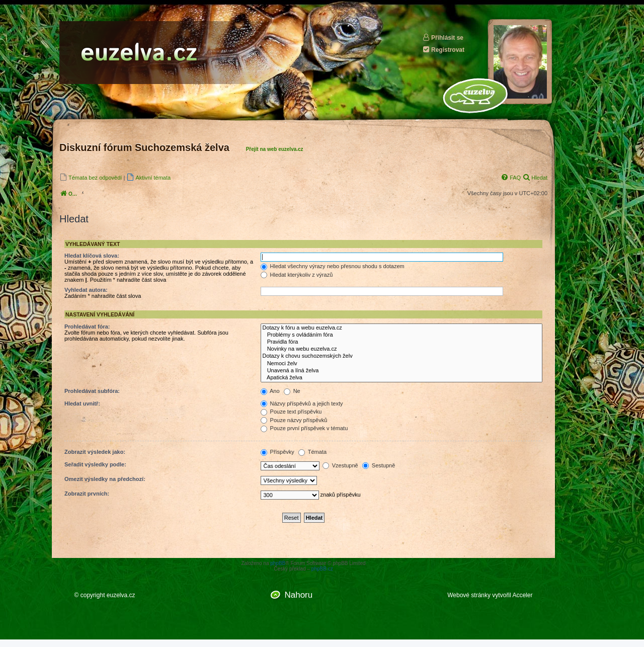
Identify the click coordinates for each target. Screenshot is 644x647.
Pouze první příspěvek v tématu (304, 428)
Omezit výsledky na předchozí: (105, 479)
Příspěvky (277, 452)
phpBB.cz (322, 569)
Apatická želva (402, 378)
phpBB (278, 563)
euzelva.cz (121, 595)
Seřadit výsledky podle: (95, 464)
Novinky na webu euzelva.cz (402, 349)
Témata (312, 452)
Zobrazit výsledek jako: (95, 452)
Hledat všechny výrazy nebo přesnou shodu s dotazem (333, 266)
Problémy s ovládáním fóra (402, 335)
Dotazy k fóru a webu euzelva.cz (402, 328)
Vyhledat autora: (86, 290)
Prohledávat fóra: (87, 327)
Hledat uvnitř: (82, 403)
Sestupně (379, 465)
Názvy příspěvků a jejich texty (302, 403)
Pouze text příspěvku (291, 412)
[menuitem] (91, 177)
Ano (270, 391)
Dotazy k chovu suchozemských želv (402, 356)
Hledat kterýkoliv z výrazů (297, 275)
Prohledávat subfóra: (92, 391)
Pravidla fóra (402, 342)
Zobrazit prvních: (87, 494)
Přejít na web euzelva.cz (275, 149)
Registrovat (443, 50)
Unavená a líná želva (402, 371)
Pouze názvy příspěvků (294, 420)
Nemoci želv (402, 364)
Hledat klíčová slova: (92, 256)
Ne (292, 391)
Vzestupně (340, 465)
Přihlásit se (443, 37)
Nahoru (298, 595)
